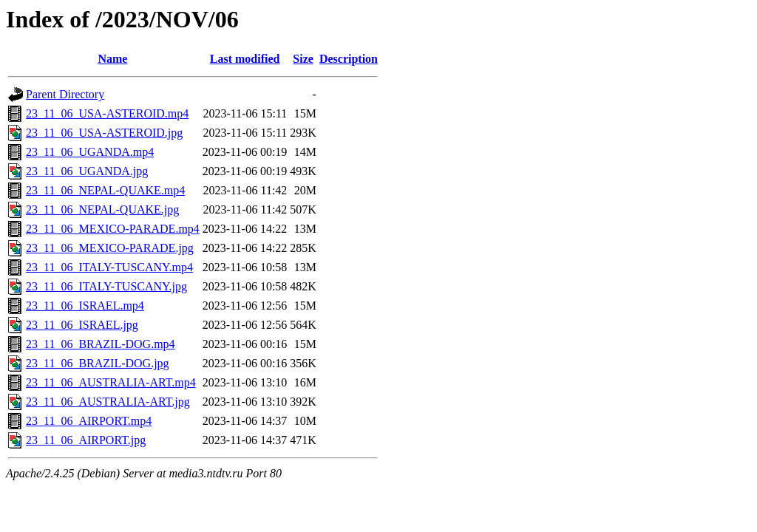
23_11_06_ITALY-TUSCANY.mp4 (109, 267)
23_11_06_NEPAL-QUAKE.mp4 (105, 190)
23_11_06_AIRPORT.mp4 (89, 421)
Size (303, 59)
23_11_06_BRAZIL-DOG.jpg (98, 363)
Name (112, 59)
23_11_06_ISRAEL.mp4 (85, 306)
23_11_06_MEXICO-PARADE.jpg (110, 248)
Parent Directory (65, 94)
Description (349, 59)
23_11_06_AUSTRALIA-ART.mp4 (111, 382)
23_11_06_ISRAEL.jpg (82, 325)
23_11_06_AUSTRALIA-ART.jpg (108, 402)
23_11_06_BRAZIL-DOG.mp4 (101, 344)
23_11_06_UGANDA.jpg (87, 171)
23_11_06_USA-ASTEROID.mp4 (107, 113)
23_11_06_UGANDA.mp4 (90, 152)
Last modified (245, 59)
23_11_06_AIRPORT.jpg (86, 440)
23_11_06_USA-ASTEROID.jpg (104, 133)
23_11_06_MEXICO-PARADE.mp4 (113, 229)
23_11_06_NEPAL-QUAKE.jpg (102, 209)
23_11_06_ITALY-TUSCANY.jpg (106, 286)
